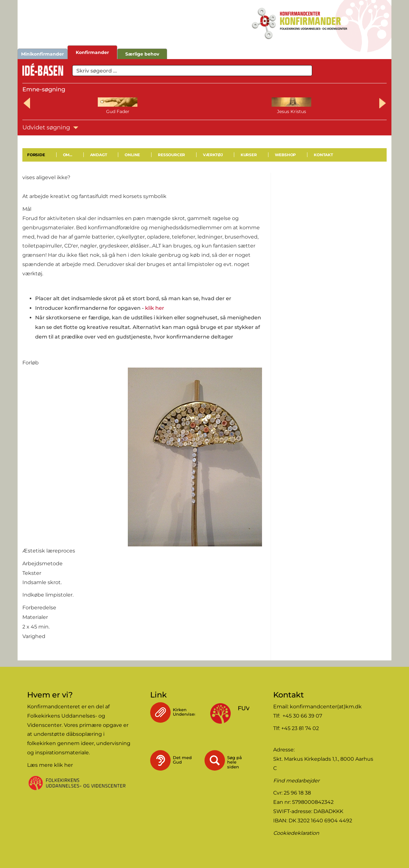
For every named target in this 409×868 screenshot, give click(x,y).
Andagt (99, 155)
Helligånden (204, 111)
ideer (87, 743)
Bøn (276, 111)
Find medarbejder (296, 781)
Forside (36, 155)
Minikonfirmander (42, 54)
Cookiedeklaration (296, 833)
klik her (155, 308)
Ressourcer (171, 155)
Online (132, 155)
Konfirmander (92, 52)
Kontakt (323, 155)
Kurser (249, 155)
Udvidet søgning (50, 127)
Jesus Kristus (133, 111)
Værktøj (213, 155)
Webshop (286, 155)
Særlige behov (142, 54)
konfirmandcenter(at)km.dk (326, 707)
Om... (68, 155)
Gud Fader (62, 111)
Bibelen (347, 111)
